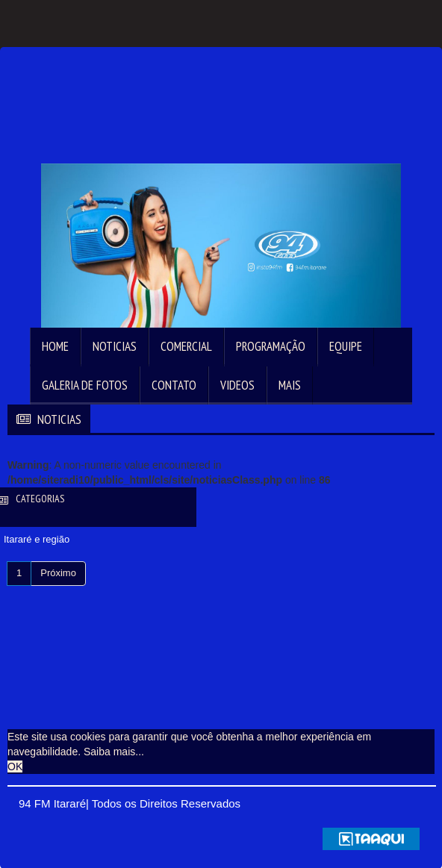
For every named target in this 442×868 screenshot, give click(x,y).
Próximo (58, 573)
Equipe (346, 346)
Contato (174, 385)
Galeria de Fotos (85, 385)
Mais (290, 385)
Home (55, 346)
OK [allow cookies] (15, 766)
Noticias (115, 346)
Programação (271, 346)
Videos (237, 385)
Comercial (186, 346)
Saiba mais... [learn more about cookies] (114, 752)
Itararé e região (37, 539)
